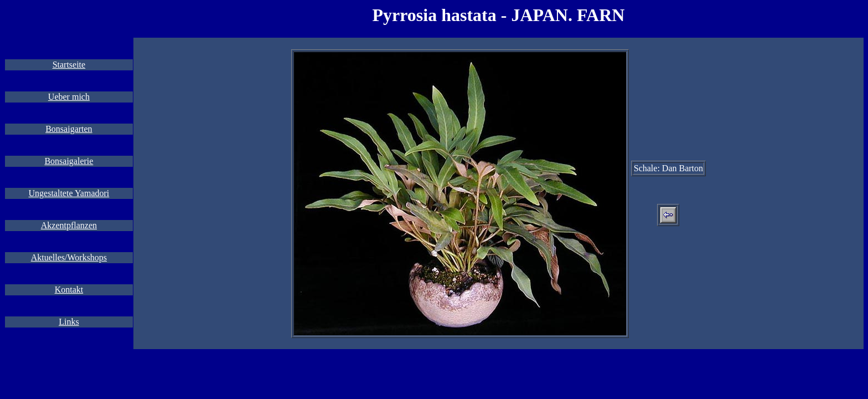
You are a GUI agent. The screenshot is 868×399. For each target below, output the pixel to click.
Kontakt (69, 290)
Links (69, 322)
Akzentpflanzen (69, 225)
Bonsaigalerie (69, 161)
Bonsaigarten (69, 129)
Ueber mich (69, 97)
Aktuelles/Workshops (69, 257)
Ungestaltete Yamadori (69, 193)
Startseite (69, 65)
